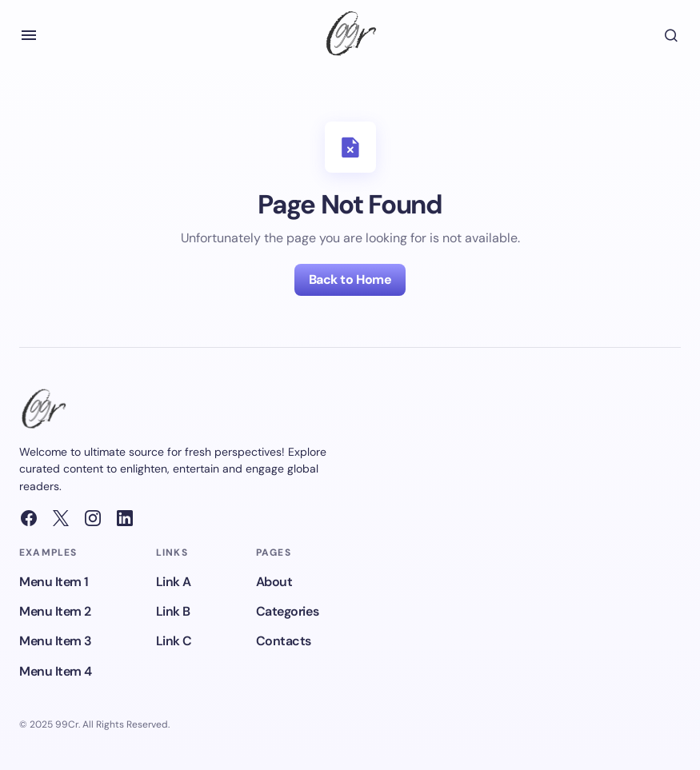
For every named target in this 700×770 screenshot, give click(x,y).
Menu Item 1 (54, 582)
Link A (174, 582)
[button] (29, 35)
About (274, 582)
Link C (174, 641)
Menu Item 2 (55, 611)
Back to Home (350, 279)
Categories (287, 611)
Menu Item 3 (56, 641)
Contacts (284, 641)
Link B (173, 611)
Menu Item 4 (56, 671)
